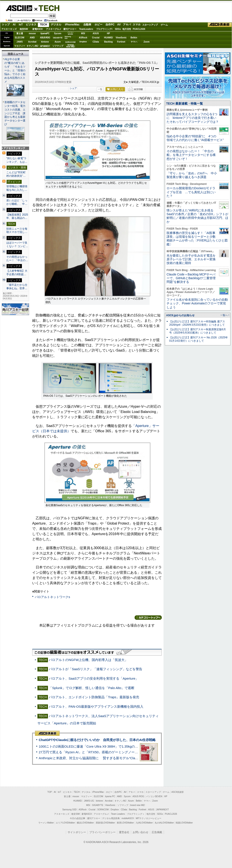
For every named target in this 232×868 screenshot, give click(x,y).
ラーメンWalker (46, 823)
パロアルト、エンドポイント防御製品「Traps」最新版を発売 (94, 697)
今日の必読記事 (77, 818)
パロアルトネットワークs (52, 597)
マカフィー (20, 46)
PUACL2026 (139, 29)
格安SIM (24, 29)
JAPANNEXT (45, 46)
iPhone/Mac (72, 25)
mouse (32, 33)
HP (109, 33)
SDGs (118, 29)
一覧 (100, 89)
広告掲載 (157, 832)
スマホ (137, 25)
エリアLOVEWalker (65, 823)
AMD (32, 38)
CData (96, 42)
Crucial (96, 38)
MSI (83, 33)
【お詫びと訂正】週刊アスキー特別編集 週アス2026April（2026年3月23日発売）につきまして (197, 323)
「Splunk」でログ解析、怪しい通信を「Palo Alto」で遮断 (92, 688)
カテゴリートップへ (148, 618)
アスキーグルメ (54, 29)
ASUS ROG (45, 38)
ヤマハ (134, 42)
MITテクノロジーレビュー (149, 818)
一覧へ (224, 315)
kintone (45, 42)
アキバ (127, 25)
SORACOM (103, 810)
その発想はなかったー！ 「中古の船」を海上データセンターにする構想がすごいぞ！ (191, 155)
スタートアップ (150, 25)
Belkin (134, 38)
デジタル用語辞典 (111, 818)
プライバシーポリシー (102, 832)
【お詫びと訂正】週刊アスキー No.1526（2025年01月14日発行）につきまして (199, 339)
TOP (50, 792)
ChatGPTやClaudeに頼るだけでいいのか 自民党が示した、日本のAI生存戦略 (97, 740)
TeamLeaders (86, 29)
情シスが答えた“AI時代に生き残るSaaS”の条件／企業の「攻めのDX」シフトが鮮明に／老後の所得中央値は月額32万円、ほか (198, 216)
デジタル (56, 25)
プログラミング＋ (136, 814)
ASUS (96, 33)
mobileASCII (128, 818)
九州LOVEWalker (144, 823)
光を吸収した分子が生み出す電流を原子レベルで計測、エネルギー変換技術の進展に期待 (191, 259)
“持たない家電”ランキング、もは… (17, 160)
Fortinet (121, 42)
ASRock (83, 38)
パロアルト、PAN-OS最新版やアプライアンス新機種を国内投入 (96, 706)
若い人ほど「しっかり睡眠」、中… (17, 202)
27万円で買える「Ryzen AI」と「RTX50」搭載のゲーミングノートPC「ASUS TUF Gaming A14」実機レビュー (121, 752)
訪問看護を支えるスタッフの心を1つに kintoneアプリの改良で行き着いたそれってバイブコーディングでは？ (193, 118)
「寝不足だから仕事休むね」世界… (17, 287)
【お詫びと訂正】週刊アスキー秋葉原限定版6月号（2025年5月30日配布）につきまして (198, 331)
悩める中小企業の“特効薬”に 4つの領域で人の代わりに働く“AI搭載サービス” (195, 138)
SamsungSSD (68, 37)
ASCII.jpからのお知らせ (180, 315)
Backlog (108, 42)
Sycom (58, 33)
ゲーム (164, 25)
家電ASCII (38, 29)
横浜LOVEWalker (85, 823)
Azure (58, 42)
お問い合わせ (141, 832)
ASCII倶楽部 (220, 25)
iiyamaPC (45, 33)
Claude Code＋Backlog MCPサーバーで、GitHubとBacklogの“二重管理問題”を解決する (191, 278)
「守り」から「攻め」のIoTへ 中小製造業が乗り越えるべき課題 (192, 175)
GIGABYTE (58, 38)
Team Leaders (118, 814)
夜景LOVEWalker (125, 823)
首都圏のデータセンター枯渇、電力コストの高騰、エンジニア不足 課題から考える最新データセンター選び (15, 113)
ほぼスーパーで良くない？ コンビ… (17, 245)
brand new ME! (138, 805)
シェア (73, 88)
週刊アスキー (70, 29)
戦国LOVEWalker (184, 823)
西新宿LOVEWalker (105, 823)
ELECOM (20, 38)
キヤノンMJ (32, 46)
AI (14, 25)
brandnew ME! (71, 46)
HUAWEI (109, 38)
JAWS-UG (89, 801)
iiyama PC (110, 796)
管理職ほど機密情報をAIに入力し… (17, 188)
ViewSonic (121, 38)
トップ (6, 25)
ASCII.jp (19, 8)
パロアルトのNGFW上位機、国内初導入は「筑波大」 (88, 660)
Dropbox (83, 42)
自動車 (87, 25)
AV (119, 25)
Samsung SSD (70, 810)
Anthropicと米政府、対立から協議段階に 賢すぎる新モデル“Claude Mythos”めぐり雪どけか (107, 758)
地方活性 (127, 29)
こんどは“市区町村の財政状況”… (16, 174)
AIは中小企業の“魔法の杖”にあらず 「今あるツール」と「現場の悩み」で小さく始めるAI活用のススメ (15, 70)
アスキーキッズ (9, 29)
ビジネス (31, 25)
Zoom (147, 42)
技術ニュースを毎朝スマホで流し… (17, 230)
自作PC (110, 25)
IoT (21, 25)
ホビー (98, 25)
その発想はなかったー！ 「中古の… (17, 259)
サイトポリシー (77, 832)
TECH (47, 8)
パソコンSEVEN (70, 33)
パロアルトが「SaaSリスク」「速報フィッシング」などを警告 (96, 669)
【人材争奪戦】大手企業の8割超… (17, 273)
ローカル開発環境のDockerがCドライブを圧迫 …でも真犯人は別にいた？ (191, 192)
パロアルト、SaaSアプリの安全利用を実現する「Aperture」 (94, 678)
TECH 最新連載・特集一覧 (185, 104)
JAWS (19, 42)
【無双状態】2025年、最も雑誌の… (17, 216)
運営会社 (124, 832)
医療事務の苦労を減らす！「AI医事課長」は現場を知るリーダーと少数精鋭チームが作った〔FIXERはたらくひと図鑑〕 (197, 239)
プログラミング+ (104, 29)
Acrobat (32, 42)
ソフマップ (58, 46)
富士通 (20, 33)
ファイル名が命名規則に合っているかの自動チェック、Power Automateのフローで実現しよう (197, 303)
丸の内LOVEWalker (164, 823)
